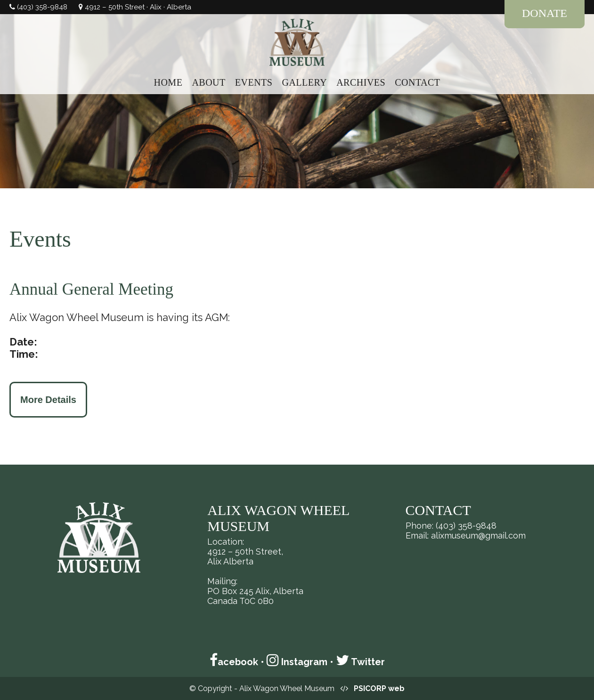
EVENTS (254, 82)
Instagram (297, 662)
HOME (168, 82)
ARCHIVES (361, 82)
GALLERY (304, 82)
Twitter (360, 662)
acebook (234, 662)
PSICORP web (379, 688)
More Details (48, 400)
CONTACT (417, 82)
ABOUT (208, 82)
